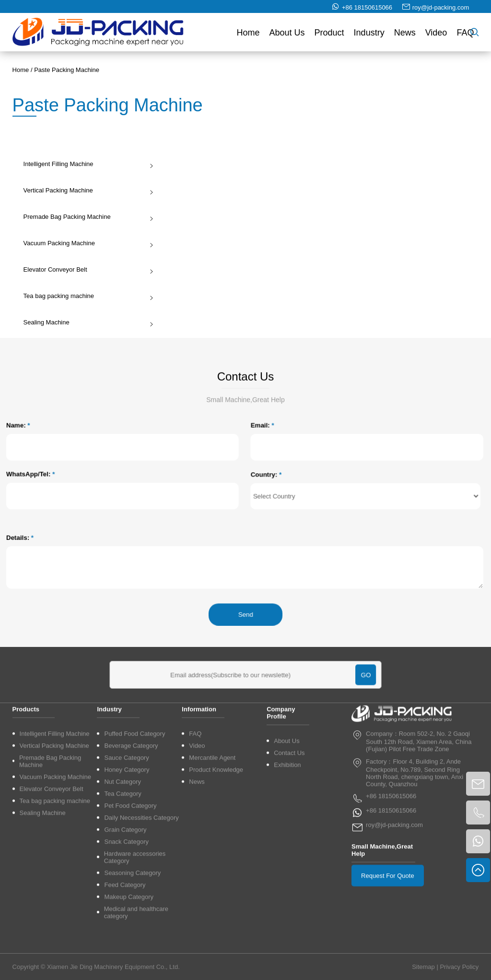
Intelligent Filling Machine (87, 164)
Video (436, 35)
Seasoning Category (132, 962)
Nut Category (123, 871)
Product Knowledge (216, 859)
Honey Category (127, 859)
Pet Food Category (130, 895)
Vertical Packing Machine (87, 190)
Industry (369, 35)
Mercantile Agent (212, 847)
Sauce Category (126, 847)
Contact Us (289, 843)
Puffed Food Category (134, 823)
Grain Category (125, 919)
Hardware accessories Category (135, 947)
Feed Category (125, 974)
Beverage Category (131, 835)
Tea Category (123, 883)
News (405, 35)
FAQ (465, 35)
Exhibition (287, 855)
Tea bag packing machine (87, 296)
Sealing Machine (87, 322)
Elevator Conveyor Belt (87, 269)
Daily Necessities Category (141, 907)
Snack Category (126, 931)
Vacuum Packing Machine (87, 243)
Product (329, 35)
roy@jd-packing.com (441, 9)
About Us (287, 35)
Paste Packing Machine (67, 70)
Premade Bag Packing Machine (87, 217)
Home (248, 35)
